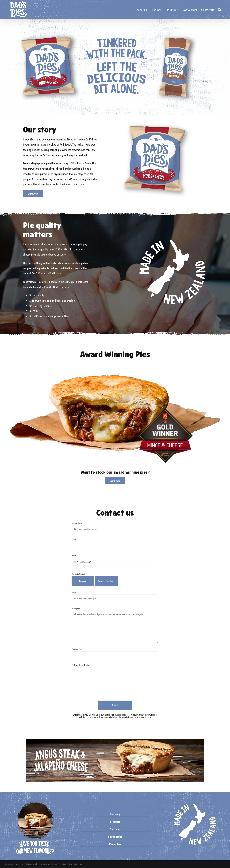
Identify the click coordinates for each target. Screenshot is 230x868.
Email (74, 539)
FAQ (81, 864)
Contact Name (77, 523)
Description (76, 609)
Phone (74, 555)
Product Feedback (106, 581)
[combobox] (76, 562)
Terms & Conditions (59, 864)
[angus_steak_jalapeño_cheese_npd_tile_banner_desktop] (115, 741)
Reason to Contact (79, 574)
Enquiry (83, 581)
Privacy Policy (73, 864)
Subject (75, 592)
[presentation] (96, 682)
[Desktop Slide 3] (115, 67)
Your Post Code (77, 649)
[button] (220, 9)
